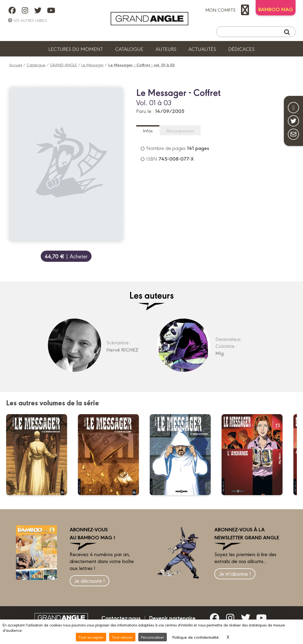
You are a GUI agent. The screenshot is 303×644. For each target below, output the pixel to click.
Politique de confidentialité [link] (196, 637)
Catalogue (129, 49)
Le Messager (93, 65)
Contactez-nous (121, 618)
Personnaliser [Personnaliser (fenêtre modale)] (153, 637)
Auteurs (166, 49)
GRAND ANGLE (63, 65)
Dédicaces (241, 49)
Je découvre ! (90, 580)
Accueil (16, 65)
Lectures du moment (76, 49)
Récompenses (180, 130)
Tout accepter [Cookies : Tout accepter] (91, 637)
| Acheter (66, 256)
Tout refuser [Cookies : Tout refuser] (122, 637)
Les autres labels (27, 20)
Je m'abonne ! (235, 574)
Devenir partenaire (172, 618)
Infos (148, 130)
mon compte (229, 10)
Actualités (202, 49)
